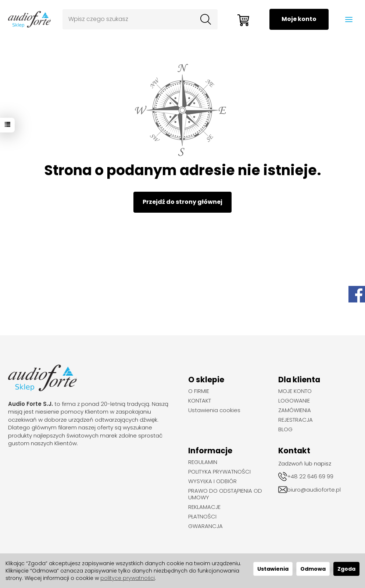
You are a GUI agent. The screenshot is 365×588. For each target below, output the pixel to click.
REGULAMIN (203, 462)
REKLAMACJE (204, 507)
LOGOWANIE (294, 401)
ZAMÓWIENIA (295, 410)
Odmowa (313, 569)
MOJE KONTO (295, 391)
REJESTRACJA (296, 420)
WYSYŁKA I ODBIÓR (212, 481)
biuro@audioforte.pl (314, 490)
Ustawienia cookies (214, 410)
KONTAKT (200, 401)
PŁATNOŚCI (202, 517)
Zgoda (346, 569)
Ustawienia (273, 569)
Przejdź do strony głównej (182, 202)
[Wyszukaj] (205, 20)
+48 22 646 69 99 (310, 476)
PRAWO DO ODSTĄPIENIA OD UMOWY (225, 494)
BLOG (285, 429)
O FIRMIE (199, 391)
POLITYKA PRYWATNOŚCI (219, 472)
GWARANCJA (205, 526)
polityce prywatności (128, 578)
